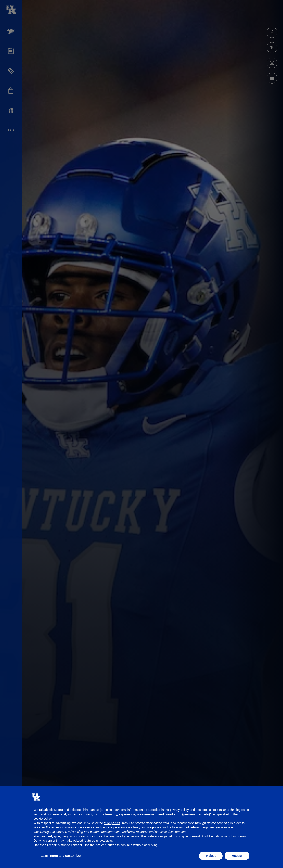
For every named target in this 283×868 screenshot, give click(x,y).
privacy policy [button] (179, 810)
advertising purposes (200, 827)
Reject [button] (211, 856)
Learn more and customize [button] (61, 856)
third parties (112, 823)
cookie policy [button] (43, 819)
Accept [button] (237, 856)
